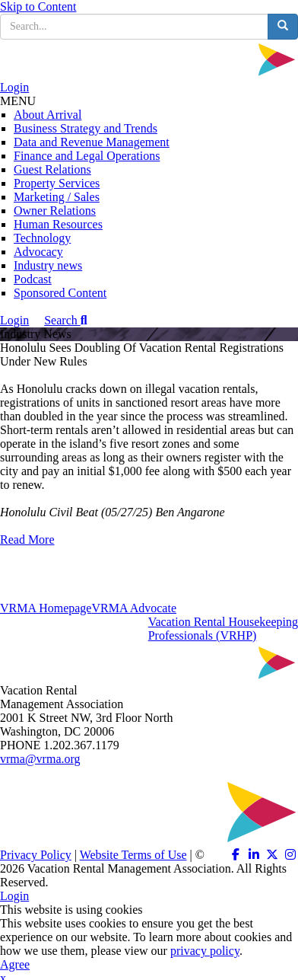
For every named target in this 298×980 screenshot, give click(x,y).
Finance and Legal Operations (87, 156)
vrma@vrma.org (40, 759)
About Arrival (48, 115)
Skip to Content (38, 6)
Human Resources (58, 224)
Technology (42, 238)
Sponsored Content (60, 293)
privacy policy (205, 951)
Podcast (33, 279)
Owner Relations (55, 211)
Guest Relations (52, 169)
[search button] (283, 27)
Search (65, 320)
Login (14, 87)
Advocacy (38, 252)
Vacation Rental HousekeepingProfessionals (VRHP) (223, 629)
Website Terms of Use (133, 855)
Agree (15, 964)
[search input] (134, 27)
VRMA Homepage (46, 608)
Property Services (57, 183)
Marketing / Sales (57, 197)
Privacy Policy (36, 855)
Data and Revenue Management (92, 142)
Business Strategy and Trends (86, 128)
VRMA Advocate (134, 608)
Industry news (48, 265)
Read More (27, 539)
